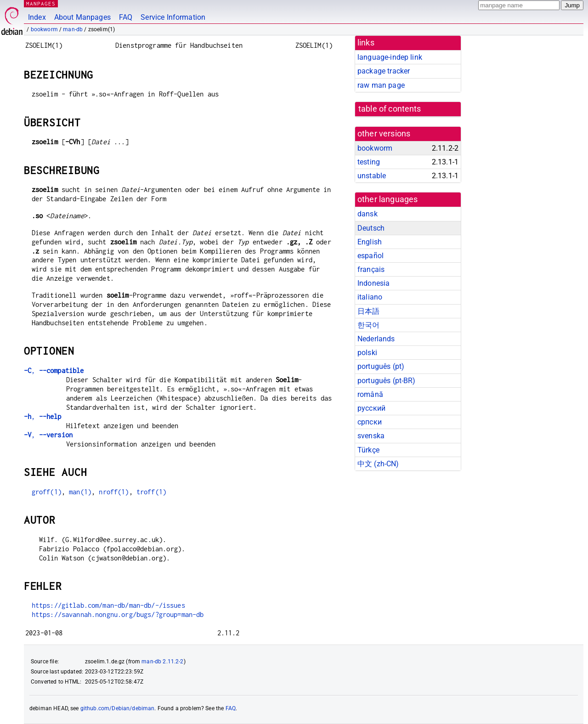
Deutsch (371, 228)
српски (370, 422)
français (371, 269)
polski (367, 353)
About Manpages (82, 17)
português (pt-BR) (387, 381)
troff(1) (151, 492)
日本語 (368, 311)
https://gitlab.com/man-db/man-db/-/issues (108, 605)
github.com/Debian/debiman (118, 708)
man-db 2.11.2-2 (162, 662)
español (370, 256)
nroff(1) (114, 492)
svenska (371, 436)
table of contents (390, 109)
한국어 (368, 325)
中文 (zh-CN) (378, 464)
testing (369, 162)
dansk (367, 214)
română (370, 394)
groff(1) (47, 492)
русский (371, 408)
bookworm (44, 29)
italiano (370, 297)
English (370, 242)
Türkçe (368, 450)
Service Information (173, 17)
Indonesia (373, 283)
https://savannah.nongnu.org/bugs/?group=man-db (118, 614)
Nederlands (376, 339)
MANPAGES (41, 3)
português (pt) (381, 366)
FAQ (126, 17)
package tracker (384, 71)
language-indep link (390, 57)
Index (37, 17)
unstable (372, 176)
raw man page (381, 85)
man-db (73, 29)
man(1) (80, 492)
